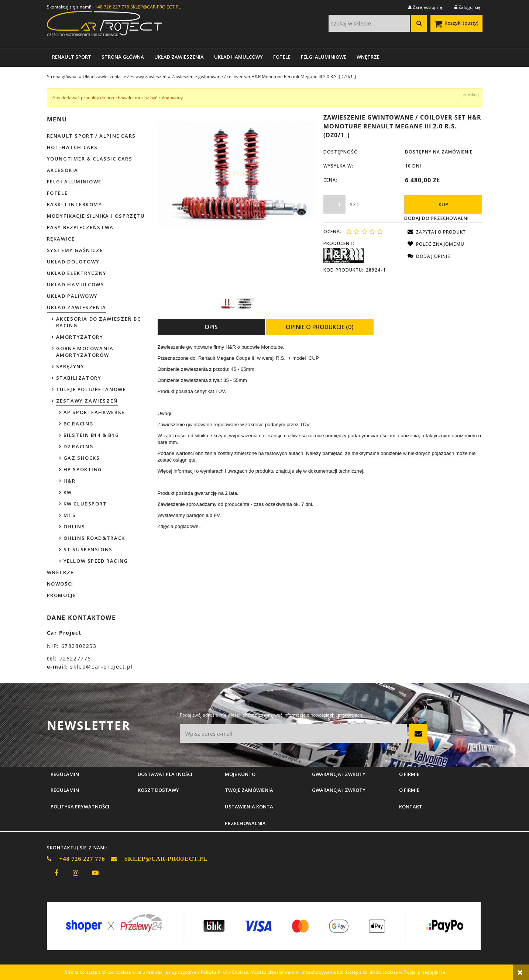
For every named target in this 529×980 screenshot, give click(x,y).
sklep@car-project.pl (102, 667)
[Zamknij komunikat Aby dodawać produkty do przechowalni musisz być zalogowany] (471, 95)
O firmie (409, 790)
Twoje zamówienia (249, 790)
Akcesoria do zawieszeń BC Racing (99, 322)
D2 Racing (79, 446)
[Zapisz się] (418, 734)
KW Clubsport (85, 504)
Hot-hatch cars (72, 147)
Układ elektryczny (77, 273)
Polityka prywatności (80, 807)
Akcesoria (63, 170)
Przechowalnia (245, 823)
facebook (56, 873)
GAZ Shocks (82, 458)
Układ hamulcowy (76, 284)
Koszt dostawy (158, 790)
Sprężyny (70, 366)
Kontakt (411, 807)
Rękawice (61, 239)
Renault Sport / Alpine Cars (91, 136)
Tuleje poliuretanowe (91, 389)
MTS (70, 515)
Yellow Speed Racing (96, 561)
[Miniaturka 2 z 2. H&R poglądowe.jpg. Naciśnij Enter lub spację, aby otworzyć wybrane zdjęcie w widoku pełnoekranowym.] (245, 304)
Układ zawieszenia (77, 307)
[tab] (211, 327)
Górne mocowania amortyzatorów (85, 352)
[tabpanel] (320, 437)
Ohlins (74, 527)
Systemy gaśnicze (75, 250)
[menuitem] (72, 57)
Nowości (60, 584)
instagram (76, 873)
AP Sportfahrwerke (94, 412)
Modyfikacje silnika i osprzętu (96, 216)
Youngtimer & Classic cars (90, 159)
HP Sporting (83, 469)
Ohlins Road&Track (94, 538)
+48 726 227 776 (112, 7)
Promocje (62, 595)
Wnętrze (60, 572)
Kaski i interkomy (75, 204)
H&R (70, 481)
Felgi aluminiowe (74, 182)
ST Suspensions (88, 549)
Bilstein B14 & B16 (91, 435)
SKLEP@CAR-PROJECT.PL (155, 7)
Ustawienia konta (249, 807)
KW (68, 492)
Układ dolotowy (73, 262)
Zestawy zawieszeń (87, 401)
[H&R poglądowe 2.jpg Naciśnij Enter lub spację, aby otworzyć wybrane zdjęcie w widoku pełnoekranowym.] (237, 174)
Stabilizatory (79, 378)
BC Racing (79, 424)
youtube (95, 873)
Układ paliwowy (72, 296)
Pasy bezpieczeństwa (80, 227)
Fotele (57, 193)
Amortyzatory (80, 337)
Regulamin (65, 790)
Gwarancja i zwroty (339, 790)
